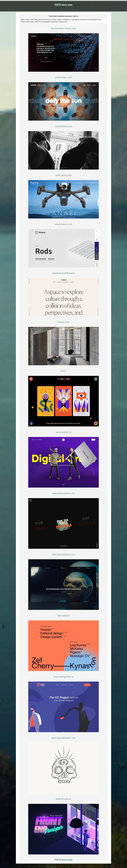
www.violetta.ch (64, 432)
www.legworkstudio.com (63, 738)
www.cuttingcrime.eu (63, 677)
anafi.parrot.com (63, 175)
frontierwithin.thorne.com (64, 28)
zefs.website (64, 616)
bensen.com (63, 322)
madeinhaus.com (64, 77)
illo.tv (64, 371)
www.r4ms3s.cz (64, 799)
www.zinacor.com (63, 224)
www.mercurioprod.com (64, 554)
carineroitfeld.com (64, 126)
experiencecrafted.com (64, 273)
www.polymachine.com (64, 493)
